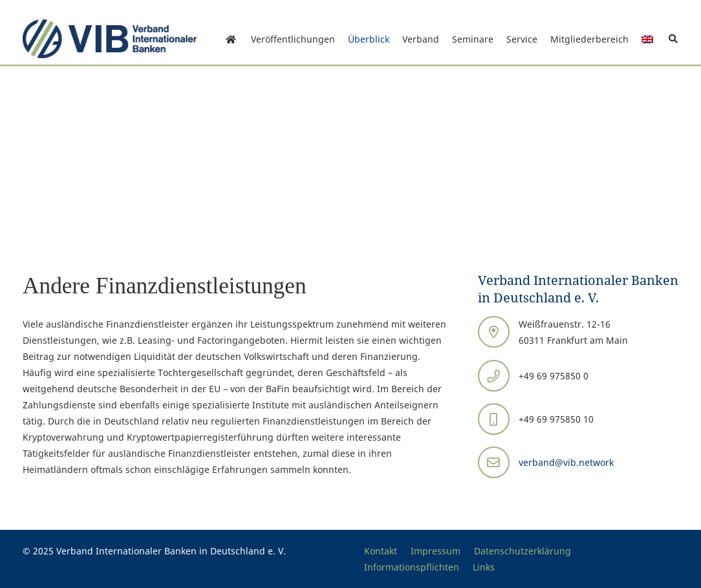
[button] (673, 39)
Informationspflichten (412, 567)
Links (484, 567)
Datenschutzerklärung (523, 551)
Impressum (436, 551)
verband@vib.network (566, 462)
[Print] (110, 39)
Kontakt (381, 551)
